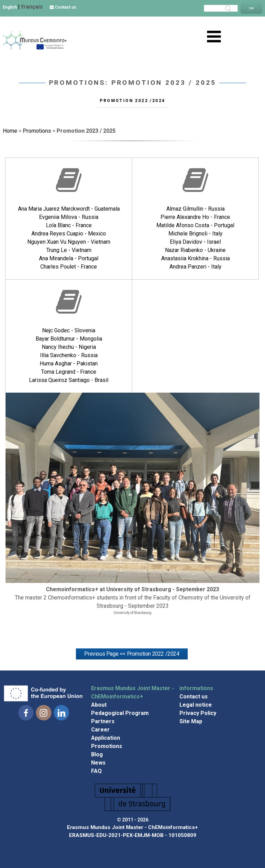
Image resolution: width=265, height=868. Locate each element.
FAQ (96, 771)
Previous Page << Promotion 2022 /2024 (132, 654)
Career (100, 730)
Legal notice (196, 705)
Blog (97, 754)
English (10, 7)
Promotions (107, 746)
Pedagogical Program (120, 713)
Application (106, 738)
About (99, 705)
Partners (103, 721)
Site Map (191, 721)
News (98, 763)
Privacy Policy (198, 713)
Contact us (63, 7)
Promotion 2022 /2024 (132, 101)
